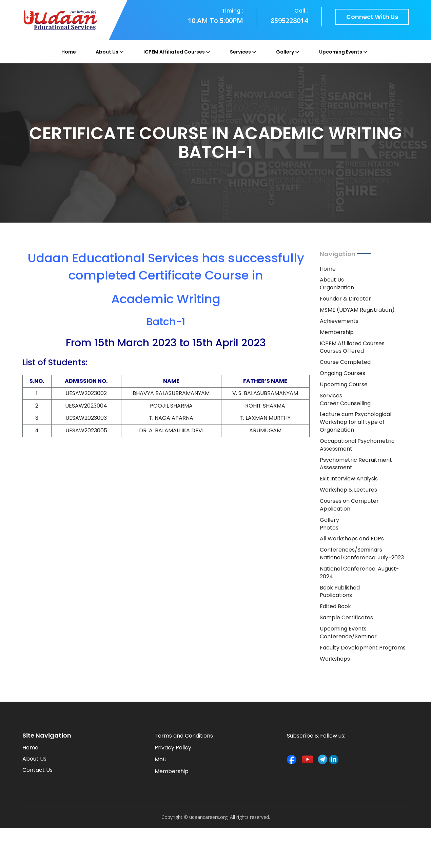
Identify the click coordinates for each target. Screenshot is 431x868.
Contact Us (37, 770)
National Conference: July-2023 (362, 557)
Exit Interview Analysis (349, 479)
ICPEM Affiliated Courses (174, 52)
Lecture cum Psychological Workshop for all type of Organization (356, 422)
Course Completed (345, 362)
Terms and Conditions (184, 736)
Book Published (340, 588)
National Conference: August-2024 (359, 573)
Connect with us (372, 17)
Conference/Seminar (348, 636)
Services (240, 52)
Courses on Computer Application (349, 505)
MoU (161, 759)
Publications (336, 595)
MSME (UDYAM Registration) (357, 310)
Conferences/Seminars (351, 550)
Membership (337, 332)
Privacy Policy (173, 748)
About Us (107, 52)
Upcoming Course (344, 384)
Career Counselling (345, 403)
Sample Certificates (346, 617)
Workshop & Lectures (348, 490)
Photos (329, 528)
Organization (337, 287)
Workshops (335, 659)
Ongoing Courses (342, 373)
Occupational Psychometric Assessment (357, 445)
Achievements (339, 321)
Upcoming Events (341, 52)
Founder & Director (345, 299)
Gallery (285, 52)
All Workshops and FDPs (352, 539)
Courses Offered (342, 351)
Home (69, 52)
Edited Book (335, 606)
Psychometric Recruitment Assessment (356, 464)
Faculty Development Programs (363, 648)
